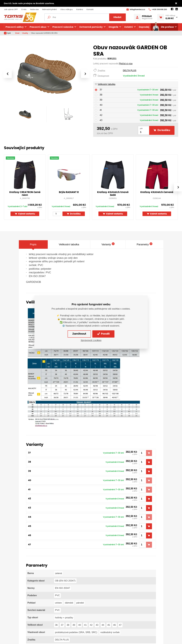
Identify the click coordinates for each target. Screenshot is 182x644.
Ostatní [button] (129, 27)
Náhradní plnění (49, 10)
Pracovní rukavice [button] (63, 27)
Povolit (103, 334)
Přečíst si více (126, 64)
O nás (24, 10)
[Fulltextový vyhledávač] (85, 17)
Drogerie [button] (113, 27)
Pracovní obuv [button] (38, 27)
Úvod (17, 33)
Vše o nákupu (66, 10)
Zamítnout (79, 334)
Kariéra (80, 10)
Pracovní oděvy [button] (15, 27)
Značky (26, 33)
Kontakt (90, 10)
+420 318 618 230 (158, 9)
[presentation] (8, 74)
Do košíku (74, 214)
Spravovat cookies (91, 340)
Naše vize (34, 10)
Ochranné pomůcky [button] (91, 27)
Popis (33, 244)
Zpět (7, 33)
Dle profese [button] (163, 27)
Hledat (117, 17)
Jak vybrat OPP (11, 10)
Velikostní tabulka (105, 84)
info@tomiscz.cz (136, 9)
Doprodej (144, 27)
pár (141, 128)
